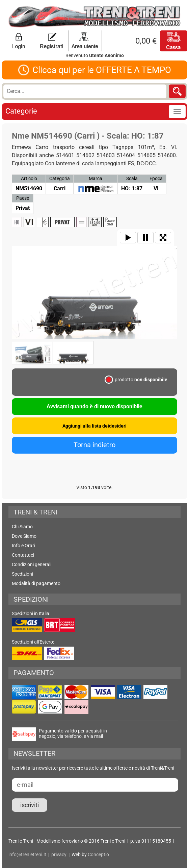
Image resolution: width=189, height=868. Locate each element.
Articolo (29, 178)
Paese (23, 198)
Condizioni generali (32, 564)
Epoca (156, 178)
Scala (132, 178)
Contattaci (23, 555)
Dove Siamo (24, 536)
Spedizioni (22, 574)
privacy (59, 854)
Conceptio (98, 854)
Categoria (60, 178)
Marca (96, 178)
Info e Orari (23, 546)
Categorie (21, 111)
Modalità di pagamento (36, 583)
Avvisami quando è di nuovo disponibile (94, 406)
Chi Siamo (22, 527)
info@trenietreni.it (27, 854)
